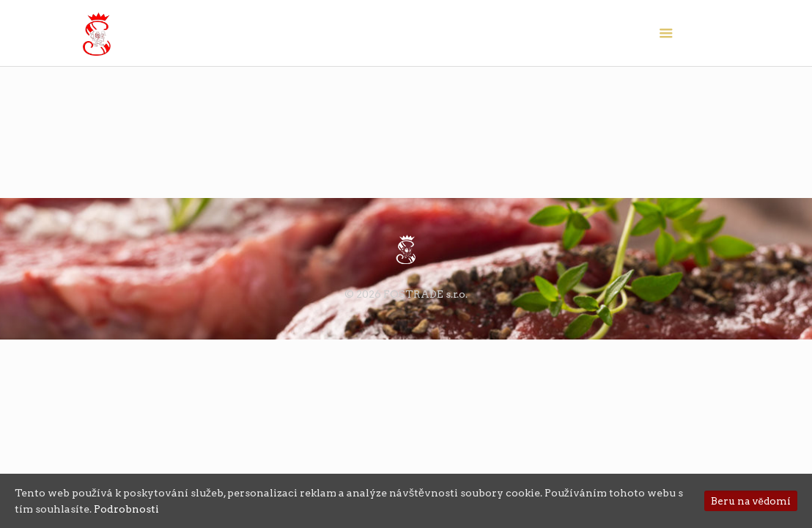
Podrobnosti (126, 509)
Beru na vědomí (751, 501)
